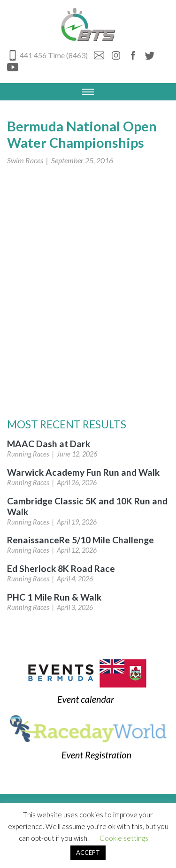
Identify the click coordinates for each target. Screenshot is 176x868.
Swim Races (25, 160)
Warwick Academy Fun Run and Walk (83, 472)
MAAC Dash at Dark (49, 444)
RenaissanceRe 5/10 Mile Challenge (80, 540)
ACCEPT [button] (88, 853)
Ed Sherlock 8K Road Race (61, 568)
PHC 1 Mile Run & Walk (54, 597)
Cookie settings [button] (124, 838)
